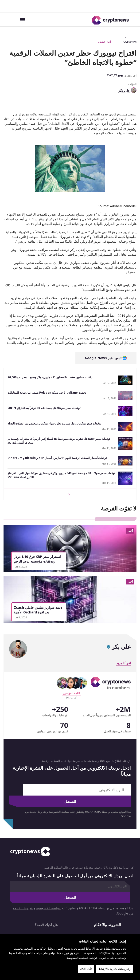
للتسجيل (70, 756)
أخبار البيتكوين (104, 42)
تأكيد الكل (86, 969)
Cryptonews (130, 42)
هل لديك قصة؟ (46, 879)
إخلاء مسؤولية (105, 914)
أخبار (117, 923)
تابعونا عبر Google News (106, 312)
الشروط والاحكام (107, 879)
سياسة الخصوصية (59, 766)
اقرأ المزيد (124, 617)
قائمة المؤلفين (72, 647)
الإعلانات (41, 890)
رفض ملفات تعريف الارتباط (115, 969)
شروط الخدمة (38, 766)
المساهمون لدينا (22, 925)
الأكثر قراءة (44, 923)
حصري (93, 923)
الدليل (71, 923)
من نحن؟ (101, 890)
